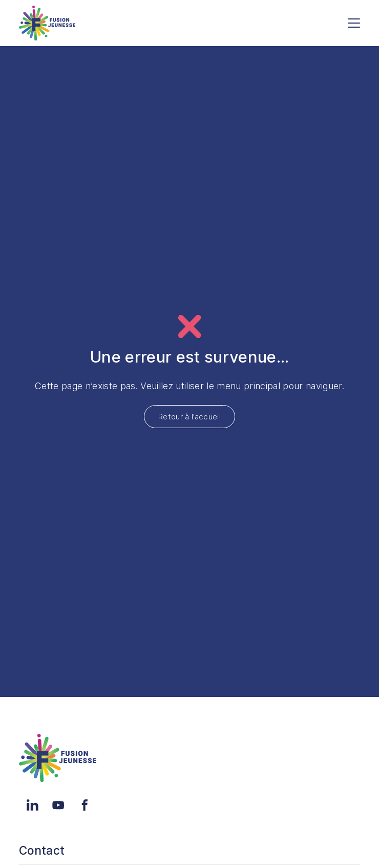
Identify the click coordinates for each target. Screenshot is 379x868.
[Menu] (354, 23)
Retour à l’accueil (189, 417)
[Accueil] (47, 23)
